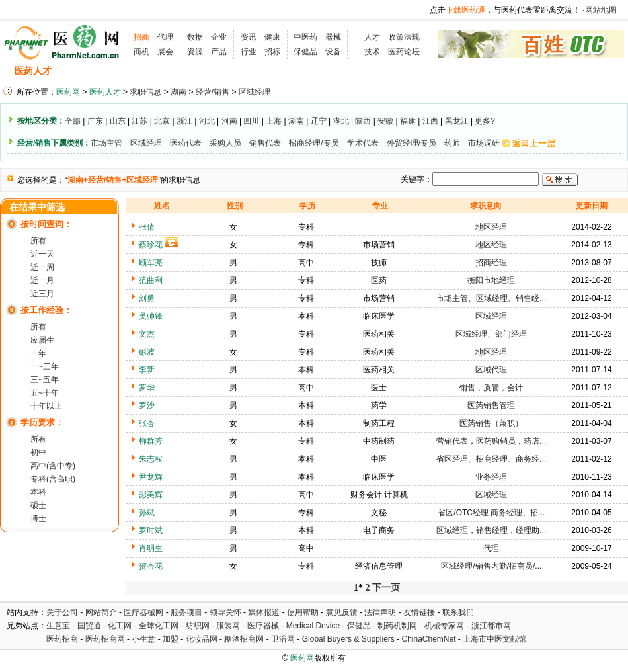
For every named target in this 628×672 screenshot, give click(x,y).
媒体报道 (264, 612)
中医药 (305, 37)
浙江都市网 (491, 626)
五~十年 (45, 393)
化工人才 (445, 71)
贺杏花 (151, 566)
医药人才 (33, 71)
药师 (452, 143)
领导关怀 (225, 612)
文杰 (147, 334)
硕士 (38, 505)
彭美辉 (151, 495)
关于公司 (62, 612)
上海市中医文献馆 (494, 639)
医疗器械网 (143, 612)
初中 (38, 452)
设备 (333, 52)
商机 (141, 52)
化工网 (120, 626)
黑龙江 (457, 121)
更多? (485, 121)
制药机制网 (397, 626)
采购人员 (225, 143)
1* (358, 588)
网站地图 (601, 10)
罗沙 (147, 405)
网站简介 (101, 612)
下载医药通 (465, 10)
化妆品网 (202, 639)
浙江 (184, 121)
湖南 (178, 92)
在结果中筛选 (37, 207)
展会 (165, 52)
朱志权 (151, 459)
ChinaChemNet (428, 639)
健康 (272, 37)
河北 (207, 121)
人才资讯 (284, 71)
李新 (147, 370)
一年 (38, 353)
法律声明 (380, 612)
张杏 (147, 423)
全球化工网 (159, 626)
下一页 (386, 588)
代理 (165, 37)
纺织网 (198, 626)
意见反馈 (342, 612)
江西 (430, 121)
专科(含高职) (53, 479)
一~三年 (45, 366)
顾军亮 (151, 263)
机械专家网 (444, 626)
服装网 (228, 626)
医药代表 (186, 143)
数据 (195, 37)
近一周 (42, 267)
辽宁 (319, 121)
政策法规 (404, 37)
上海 (274, 121)
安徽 (385, 121)
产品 (219, 52)
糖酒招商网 (244, 639)
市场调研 (484, 143)
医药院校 (336, 71)
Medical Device (313, 626)
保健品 (305, 52)
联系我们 (458, 612)
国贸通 (89, 626)
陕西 (363, 121)
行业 (249, 52)
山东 (118, 121)
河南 (229, 121)
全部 (73, 121)
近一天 (42, 254)
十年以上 (46, 406)
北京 (162, 121)
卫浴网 (284, 639)
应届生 (42, 340)
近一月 (42, 280)
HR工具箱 (391, 71)
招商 (141, 37)
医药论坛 (404, 52)
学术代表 (363, 143)
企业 (219, 37)
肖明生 (151, 548)
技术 (372, 52)
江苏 (139, 121)
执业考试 (231, 71)
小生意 (143, 639)
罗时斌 (151, 530)
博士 (38, 519)
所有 (38, 241)
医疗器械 (263, 626)
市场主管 (106, 143)
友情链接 (419, 612)
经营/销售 (213, 92)
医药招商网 (105, 639)
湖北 (341, 121)
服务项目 (186, 612)
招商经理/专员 (314, 143)
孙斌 (147, 513)
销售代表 (265, 143)
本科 (38, 492)
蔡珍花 (151, 245)
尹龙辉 (151, 477)
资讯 (249, 37)
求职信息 (136, 71)
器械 (333, 37)
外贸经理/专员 (412, 143)
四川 (251, 121)
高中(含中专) (53, 466)
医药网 (68, 92)
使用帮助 (303, 612)
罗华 (147, 388)
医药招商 (62, 639)
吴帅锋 (151, 316)
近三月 (42, 294)
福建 (408, 121)
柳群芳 (151, 441)
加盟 (172, 639)
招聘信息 (83, 71)
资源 (195, 52)
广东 (95, 121)
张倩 (147, 227)
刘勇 (147, 298)
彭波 (147, 352)
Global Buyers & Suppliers (348, 639)
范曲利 (151, 280)
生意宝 (58, 626)
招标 (272, 52)
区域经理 (255, 92)
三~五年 (45, 380)
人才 (372, 37)
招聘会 (183, 71)
